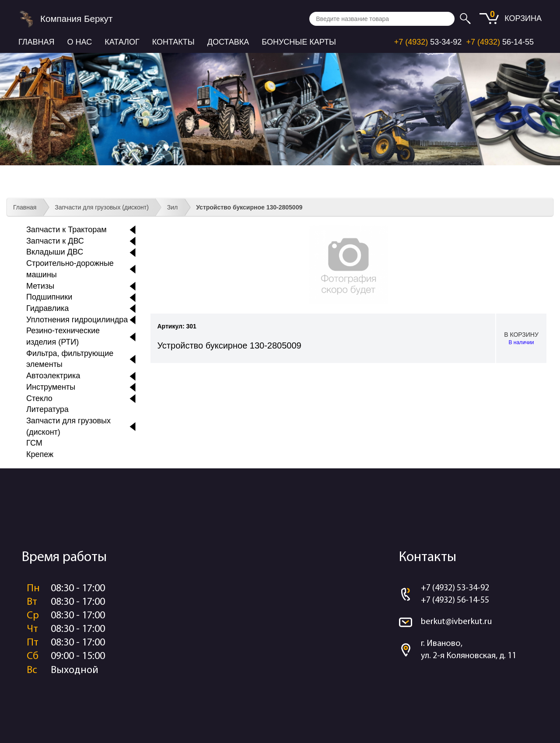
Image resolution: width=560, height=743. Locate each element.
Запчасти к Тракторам (66, 230)
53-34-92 (428, 42)
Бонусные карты (299, 42)
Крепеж (40, 454)
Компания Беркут (76, 19)
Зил (172, 207)
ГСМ (34, 443)
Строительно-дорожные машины (70, 269)
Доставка (228, 42)
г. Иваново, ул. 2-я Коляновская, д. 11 (469, 650)
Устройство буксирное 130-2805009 (249, 207)
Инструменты (51, 387)
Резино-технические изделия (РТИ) (63, 336)
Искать (467, 19)
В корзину (521, 339)
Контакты (173, 42)
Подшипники (49, 297)
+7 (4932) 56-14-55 (455, 600)
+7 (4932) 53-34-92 (455, 588)
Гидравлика (47, 308)
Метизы (40, 286)
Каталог (122, 42)
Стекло (39, 398)
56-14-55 (500, 42)
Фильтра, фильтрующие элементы (70, 359)
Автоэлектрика (53, 376)
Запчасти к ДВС (55, 241)
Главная (37, 42)
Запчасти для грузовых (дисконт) (102, 207)
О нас (80, 42)
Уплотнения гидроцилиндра (77, 320)
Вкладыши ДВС (55, 252)
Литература (47, 409)
